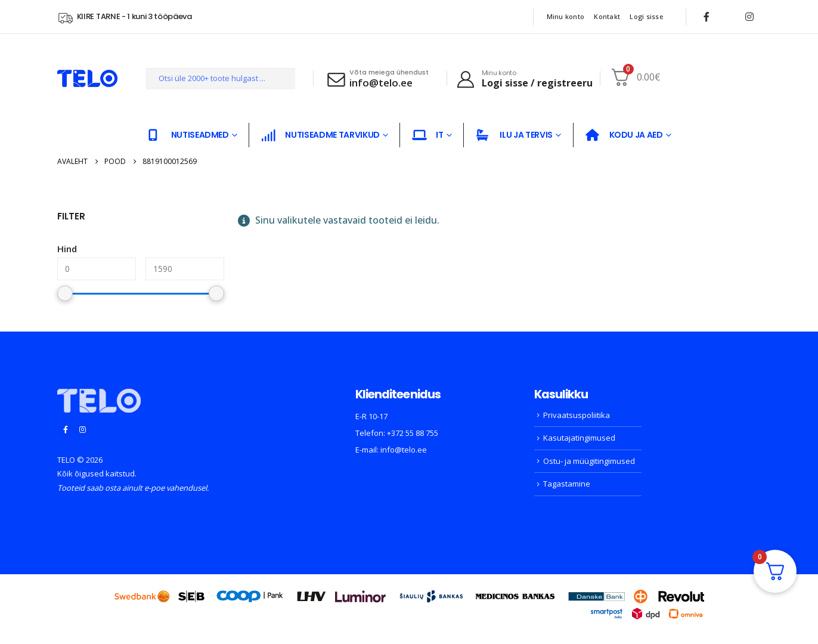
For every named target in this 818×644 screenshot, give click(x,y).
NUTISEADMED (188, 135)
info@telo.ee (404, 450)
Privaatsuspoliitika (577, 415)
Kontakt (607, 16)
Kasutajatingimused (579, 438)
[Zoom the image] (99, 396)
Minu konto (566, 16)
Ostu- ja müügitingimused (589, 461)
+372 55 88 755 (413, 433)
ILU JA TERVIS (514, 135)
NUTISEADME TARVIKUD (320, 135)
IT (427, 135)
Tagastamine (567, 484)
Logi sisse (646, 16)
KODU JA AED (624, 135)
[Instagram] (749, 17)
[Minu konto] (524, 79)
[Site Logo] (87, 78)
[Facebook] (707, 17)
